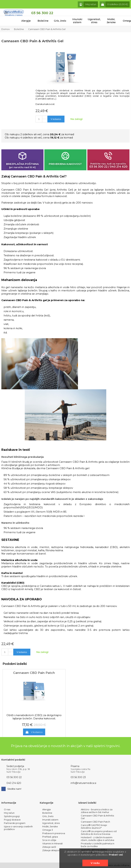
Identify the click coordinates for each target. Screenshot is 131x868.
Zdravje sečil (49, 847)
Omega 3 (48, 830)
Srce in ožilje (49, 840)
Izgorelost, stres (94, 21)
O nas (7, 809)
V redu (95, 863)
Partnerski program (15, 823)
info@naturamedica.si (83, 783)
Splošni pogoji (12, 816)
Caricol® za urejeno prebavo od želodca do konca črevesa (99, 833)
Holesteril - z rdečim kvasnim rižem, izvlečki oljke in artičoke (98, 839)
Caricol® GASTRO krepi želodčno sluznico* (94, 826)
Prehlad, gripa (50, 837)
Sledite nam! (11, 789)
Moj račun (9, 813)
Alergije (26, 21)
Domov (6, 29)
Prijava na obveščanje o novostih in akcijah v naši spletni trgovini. (66, 746)
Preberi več (116, 855)
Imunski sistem (77, 21)
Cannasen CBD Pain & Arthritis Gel (47, 29)
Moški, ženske (111, 21)
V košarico (37, 732)
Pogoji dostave (12, 820)
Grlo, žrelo (60, 21)
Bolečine (43, 21)
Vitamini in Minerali (52, 843)
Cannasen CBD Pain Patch (95, 822)
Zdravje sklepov (51, 850)
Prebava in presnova (54, 833)
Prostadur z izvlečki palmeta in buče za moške (98, 845)
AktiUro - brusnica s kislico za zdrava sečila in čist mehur (97, 811)
